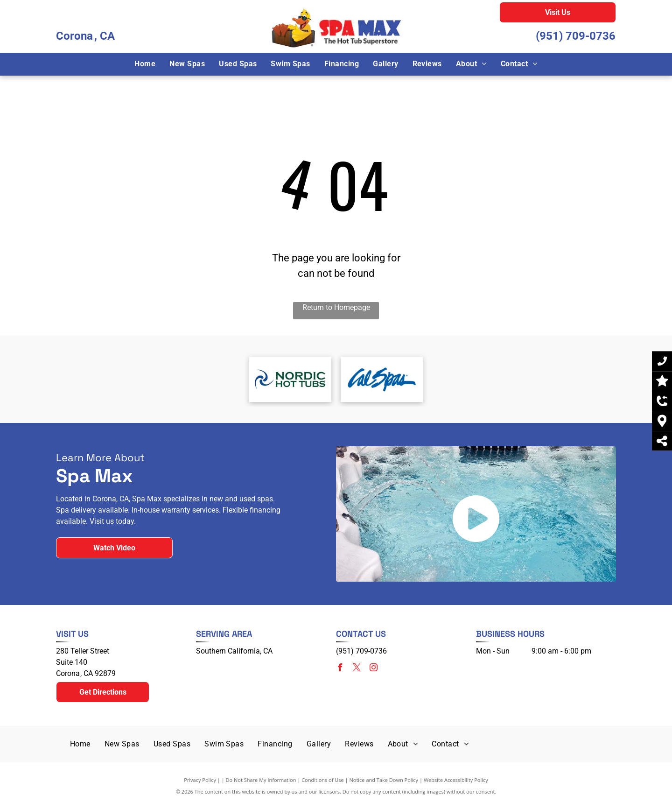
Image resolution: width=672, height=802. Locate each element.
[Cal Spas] (382, 379)
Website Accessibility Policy (456, 780)
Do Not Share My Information (261, 780)
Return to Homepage (336, 307)
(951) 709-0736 (576, 36)
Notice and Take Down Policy (384, 780)
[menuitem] (145, 64)
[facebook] (340, 669)
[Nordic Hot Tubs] (290, 379)
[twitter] (357, 669)
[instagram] (373, 669)
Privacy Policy (200, 780)
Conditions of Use (323, 780)
